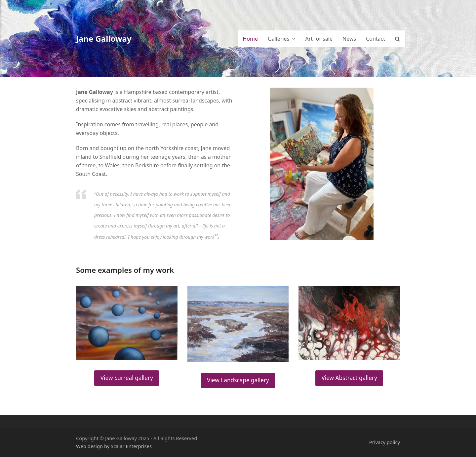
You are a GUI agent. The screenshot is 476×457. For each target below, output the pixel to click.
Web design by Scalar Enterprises (114, 446)
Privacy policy (385, 442)
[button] (397, 39)
